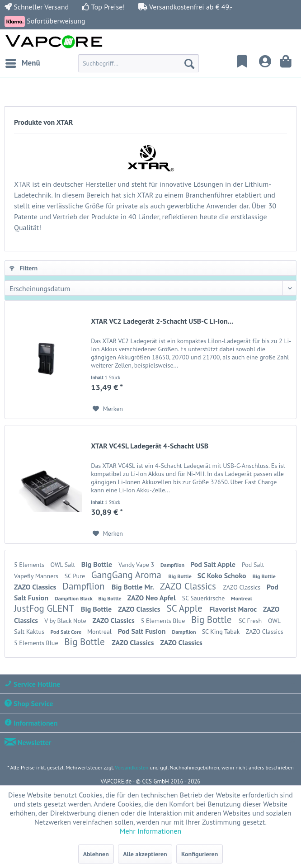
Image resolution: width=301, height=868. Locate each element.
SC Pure (76, 576)
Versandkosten (132, 767)
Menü (23, 62)
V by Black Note (66, 621)
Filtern (24, 268)
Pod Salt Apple (214, 564)
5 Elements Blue (164, 621)
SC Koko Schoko (223, 576)
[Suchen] (189, 63)
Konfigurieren (200, 854)
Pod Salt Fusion (143, 631)
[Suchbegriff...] (138, 63)
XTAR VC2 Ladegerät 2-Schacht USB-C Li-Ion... (162, 321)
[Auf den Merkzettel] (108, 409)
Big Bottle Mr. (134, 587)
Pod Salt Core (67, 632)
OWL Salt (64, 565)
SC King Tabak (222, 632)
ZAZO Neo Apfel (153, 598)
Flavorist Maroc (234, 609)
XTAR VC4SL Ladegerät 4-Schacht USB (150, 446)
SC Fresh (251, 621)
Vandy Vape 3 (137, 565)
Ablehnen (96, 854)
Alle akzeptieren (145, 854)
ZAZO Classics (36, 587)
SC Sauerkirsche (204, 598)
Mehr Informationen (150, 831)
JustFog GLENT (45, 608)
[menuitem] (22, 63)
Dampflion (173, 565)
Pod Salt (253, 565)
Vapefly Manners (37, 576)
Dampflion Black (74, 598)
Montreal (242, 598)
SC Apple (186, 608)
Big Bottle (98, 564)
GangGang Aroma (128, 575)
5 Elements (30, 565)
